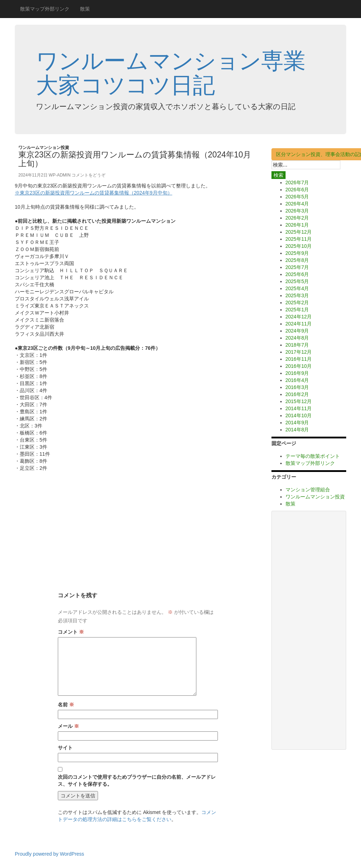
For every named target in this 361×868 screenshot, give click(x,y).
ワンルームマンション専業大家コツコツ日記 (171, 73)
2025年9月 (297, 253)
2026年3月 (297, 211)
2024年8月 (297, 338)
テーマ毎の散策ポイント (313, 456)
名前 (66, 705)
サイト (65, 748)
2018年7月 (297, 345)
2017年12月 (299, 352)
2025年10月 (299, 246)
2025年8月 (297, 260)
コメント (71, 632)
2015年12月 (299, 401)
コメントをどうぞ (88, 175)
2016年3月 (297, 387)
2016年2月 (297, 394)
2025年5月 (297, 281)
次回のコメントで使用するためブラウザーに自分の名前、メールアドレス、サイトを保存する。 (137, 780)
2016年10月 (299, 366)
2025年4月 (297, 288)
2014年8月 (297, 430)
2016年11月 (299, 359)
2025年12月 (299, 232)
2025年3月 (297, 295)
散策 (85, 9)
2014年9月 (297, 423)
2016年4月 (297, 380)
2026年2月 (297, 218)
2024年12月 (299, 317)
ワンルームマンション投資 (44, 148)
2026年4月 (297, 204)
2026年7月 (297, 182)
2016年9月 (297, 373)
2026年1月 (297, 225)
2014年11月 (299, 408)
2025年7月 (297, 267)
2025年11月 (299, 239)
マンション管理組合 (308, 490)
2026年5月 (297, 197)
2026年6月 (297, 190)
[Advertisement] (138, 525)
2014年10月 (299, 415)
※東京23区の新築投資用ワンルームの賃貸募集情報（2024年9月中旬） (94, 193)
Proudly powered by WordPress (50, 854)
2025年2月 (297, 303)
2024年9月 (297, 331)
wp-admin (60, 175)
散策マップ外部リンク (45, 9)
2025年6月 (297, 274)
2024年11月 (299, 324)
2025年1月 (297, 310)
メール (68, 726)
